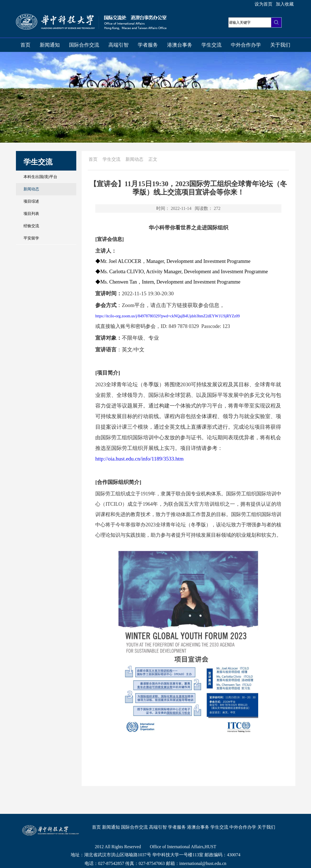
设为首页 (263, 4)
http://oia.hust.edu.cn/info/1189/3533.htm (139, 459)
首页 (25, 45)
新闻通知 (50, 45)
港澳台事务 (180, 45)
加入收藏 (285, 4)
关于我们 (280, 45)
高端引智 (118, 45)
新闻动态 (134, 159)
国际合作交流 (84, 45)
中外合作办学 (246, 45)
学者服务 (148, 45)
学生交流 (212, 45)
